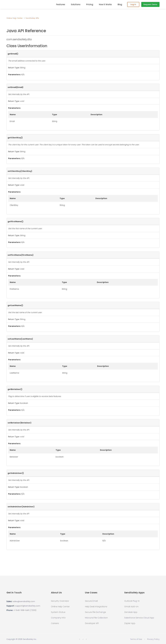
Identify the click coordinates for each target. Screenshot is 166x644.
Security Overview (60, 601)
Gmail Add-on (131, 607)
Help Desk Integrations (96, 607)
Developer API (92, 623)
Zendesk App (131, 612)
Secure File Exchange (95, 612)
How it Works (105, 4)
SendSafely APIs (32, 18)
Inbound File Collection (96, 618)
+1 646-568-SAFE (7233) (25, 610)
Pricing (90, 4)
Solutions (76, 4)
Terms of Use (136, 639)
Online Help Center (15, 18)
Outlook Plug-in (132, 601)
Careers (55, 623)
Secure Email (91, 601)
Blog (120, 4)
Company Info (58, 618)
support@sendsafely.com (28, 606)
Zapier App (130, 623)
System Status (58, 612)
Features (61, 4)
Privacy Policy (153, 639)
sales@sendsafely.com (24, 601)
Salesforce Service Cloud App (139, 618)
